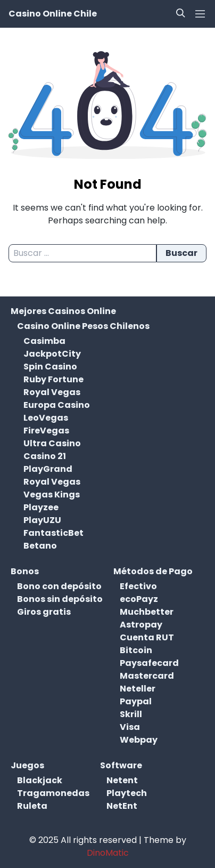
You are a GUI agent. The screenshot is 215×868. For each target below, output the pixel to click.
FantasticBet (53, 533)
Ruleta (32, 806)
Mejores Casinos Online (63, 311)
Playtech (127, 793)
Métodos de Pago (153, 571)
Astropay (141, 625)
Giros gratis (44, 612)
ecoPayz (139, 599)
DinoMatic (108, 853)
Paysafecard (149, 663)
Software (121, 765)
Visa (130, 727)
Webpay (139, 740)
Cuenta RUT (147, 637)
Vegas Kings (52, 495)
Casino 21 (45, 456)
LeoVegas (46, 418)
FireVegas (46, 431)
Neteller (138, 689)
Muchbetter (147, 612)
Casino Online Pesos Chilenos (83, 326)
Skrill (131, 714)
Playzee (41, 507)
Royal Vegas (52, 392)
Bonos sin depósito (60, 599)
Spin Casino (50, 367)
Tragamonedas (53, 793)
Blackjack (40, 780)
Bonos (25, 571)
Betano (40, 546)
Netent (122, 780)
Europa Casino (57, 405)
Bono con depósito (59, 586)
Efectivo (138, 586)
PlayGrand (48, 469)
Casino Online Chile (53, 14)
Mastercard (147, 676)
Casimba (44, 341)
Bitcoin (136, 650)
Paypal (136, 701)
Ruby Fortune (53, 379)
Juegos (27, 765)
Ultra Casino (52, 443)
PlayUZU (42, 520)
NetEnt (122, 806)
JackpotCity (52, 354)
